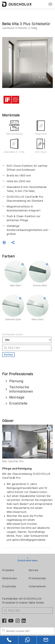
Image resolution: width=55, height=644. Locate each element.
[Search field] (27, 631)
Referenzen (10, 578)
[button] (34, 83)
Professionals (37, 578)
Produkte (8, 570)
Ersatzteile (9, 586)
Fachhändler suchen (13, 334)
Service (33, 570)
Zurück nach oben (27, 560)
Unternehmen (37, 586)
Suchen (8, 355)
